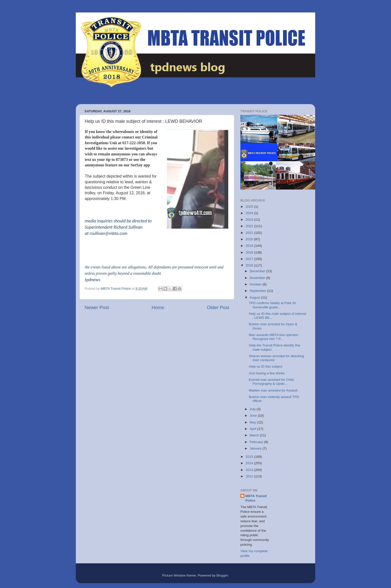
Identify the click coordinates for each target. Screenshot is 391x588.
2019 (250, 246)
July (253, 409)
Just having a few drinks (267, 373)
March (255, 435)
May (253, 422)
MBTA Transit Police (256, 498)
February (257, 442)
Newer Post (97, 307)
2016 (250, 265)
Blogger (222, 575)
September (258, 291)
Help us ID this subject (266, 366)
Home (158, 307)
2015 (250, 457)
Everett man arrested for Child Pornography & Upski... (271, 382)
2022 (250, 226)
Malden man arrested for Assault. (274, 390)
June (254, 416)
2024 (250, 213)
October (256, 284)
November (258, 278)
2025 (250, 207)
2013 (250, 470)
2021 (250, 233)
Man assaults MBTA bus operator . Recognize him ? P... (275, 337)
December (258, 271)
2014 (250, 463)
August (255, 297)
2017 (250, 259)
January (256, 448)
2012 (250, 476)
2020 (250, 239)
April (253, 429)
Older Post (218, 307)
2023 (250, 220)
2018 (250, 252)
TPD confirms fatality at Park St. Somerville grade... (273, 305)
